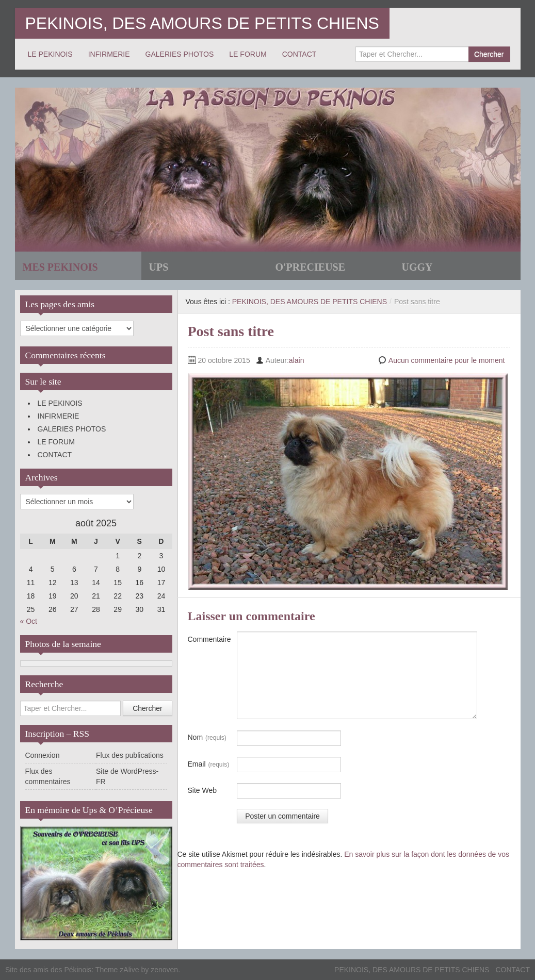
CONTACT (299, 54)
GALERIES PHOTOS (180, 54)
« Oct (29, 621)
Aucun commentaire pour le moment (447, 360)
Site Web (202, 790)
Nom (207, 738)
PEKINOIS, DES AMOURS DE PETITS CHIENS (202, 23)
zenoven (164, 970)
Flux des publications (130, 755)
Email (209, 765)
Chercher (489, 54)
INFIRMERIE (109, 54)
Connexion (43, 755)
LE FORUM (248, 54)
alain (297, 360)
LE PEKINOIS (50, 54)
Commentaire (209, 639)
